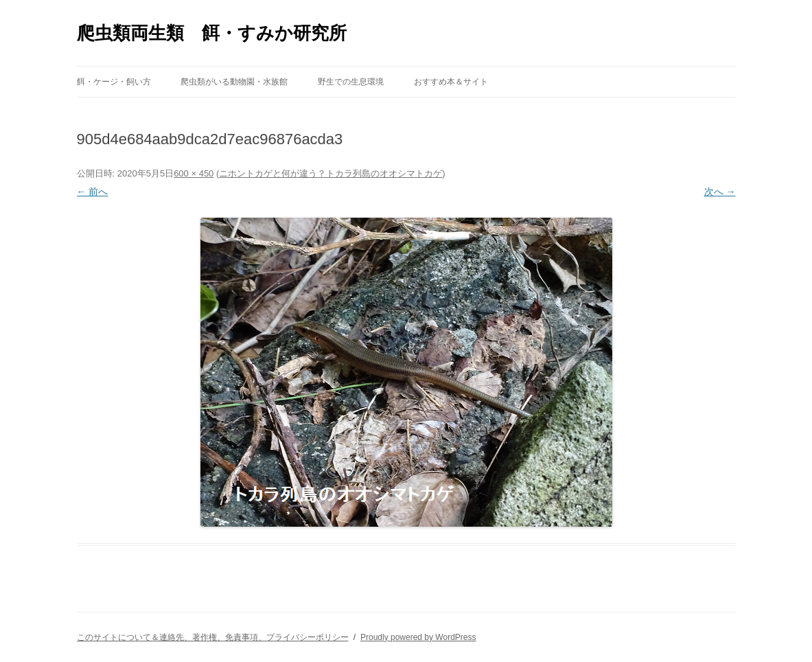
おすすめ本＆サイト (451, 82)
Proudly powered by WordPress (418, 637)
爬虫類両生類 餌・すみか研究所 (212, 33)
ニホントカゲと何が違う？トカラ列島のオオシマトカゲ (330, 173)
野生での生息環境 (351, 82)
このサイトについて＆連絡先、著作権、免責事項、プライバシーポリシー (213, 637)
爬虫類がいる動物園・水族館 (234, 82)
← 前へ (93, 192)
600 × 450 (194, 173)
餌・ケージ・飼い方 (114, 82)
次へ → (720, 192)
